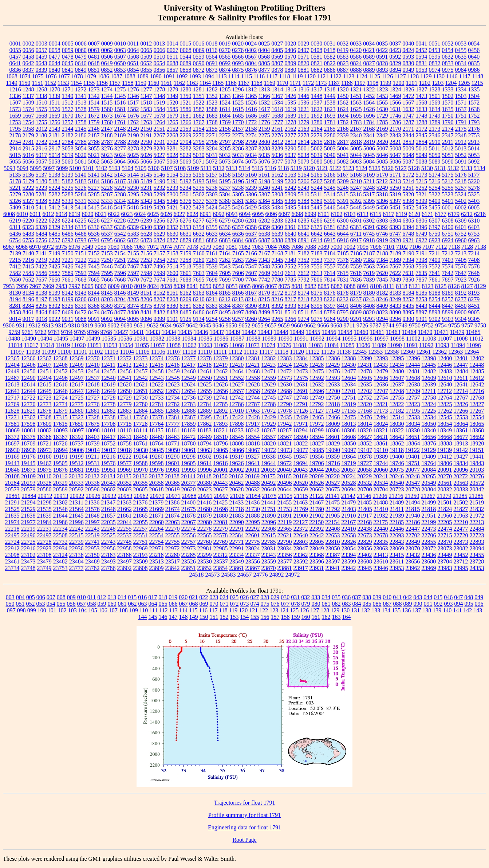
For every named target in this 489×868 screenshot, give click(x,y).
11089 (379, 345)
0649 (107, 63)
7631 (408, 273)
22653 (333, 535)
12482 (429, 371)
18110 (124, 430)
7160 (199, 253)
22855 (429, 542)
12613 (12, 384)
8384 (225, 306)
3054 (81, 148)
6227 (107, 221)
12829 (28, 411)
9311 (22, 325)
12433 (380, 365)
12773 (44, 404)
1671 (81, 116)
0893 (382, 70)
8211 (212, 299)
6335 (80, 227)
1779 (304, 122)
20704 (381, 489)
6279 (225, 221)
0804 (251, 63)
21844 (60, 516)
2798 (238, 142)
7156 (146, 253)
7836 (356, 280)
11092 (426, 345)
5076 (264, 162)
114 (183, 610)
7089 (323, 247)
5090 (448, 162)
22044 (125, 522)
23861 (237, 568)
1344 (107, 96)
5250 (395, 188)
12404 (12, 365)
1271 (68, 89)
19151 (477, 450)
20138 (172, 476)
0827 (369, 63)
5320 (408, 194)
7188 (382, 253)
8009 (114, 286)
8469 (68, 312)
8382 (199, 306)
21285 (460, 496)
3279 (146, 148)
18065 (477, 424)
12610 (445, 378)
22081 (221, 522)
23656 (413, 561)
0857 (173, 70)
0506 (107, 57)
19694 (301, 463)
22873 (461, 542)
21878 (189, 516)
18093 (60, 430)
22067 (189, 522)
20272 (461, 476)
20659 (301, 489)
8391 (264, 306)
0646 (81, 63)
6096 (271, 214)
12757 (413, 398)
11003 (429, 339)
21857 (109, 516)
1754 (28, 122)
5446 (330, 207)
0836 (15, 70)
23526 (189, 561)
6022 (114, 214)
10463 (393, 332)
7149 (55, 253)
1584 (159, 109)
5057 (42, 162)
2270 (199, 135)
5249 (382, 188)
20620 (189, 489)
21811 (397, 509)
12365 (12, 358)
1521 (185, 103)
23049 (317, 548)
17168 (365, 411)
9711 (349, 325)
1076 (51, 76)
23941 (333, 568)
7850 (409, 280)
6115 (376, 214)
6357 (238, 227)
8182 (382, 293)
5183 (81, 181)
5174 (435, 175)
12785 (221, 404)
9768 (106, 332)
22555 (173, 535)
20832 (445, 489)
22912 (12, 548)
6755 (28, 240)
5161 (264, 175)
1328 (435, 89)
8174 (304, 293)
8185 (422, 293)
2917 (55, 148)
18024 (381, 424)
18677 (461, 437)
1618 (277, 109)
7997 (74, 286)
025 (234, 597)
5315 (343, 194)
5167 (343, 175)
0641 (15, 63)
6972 (48, 247)
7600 (173, 273)
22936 (76, 548)
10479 (457, 332)
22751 (141, 542)
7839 (369, 280)
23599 (349, 561)
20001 (221, 470)
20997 (221, 496)
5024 (120, 155)
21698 (221, 509)
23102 (28, 555)
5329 (55, 201)
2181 (55, 135)
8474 (94, 312)
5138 (55, 175)
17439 (301, 417)
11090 (395, 345)
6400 (447, 227)
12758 (429, 398)
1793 (474, 122)
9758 (480, 325)
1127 (400, 76)
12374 (157, 358)
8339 (81, 306)
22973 (189, 548)
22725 (28, 542)
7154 (120, 253)
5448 (356, 207)
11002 (413, 339)
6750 (434, 234)
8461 (28, 312)
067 (184, 604)
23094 (477, 548)
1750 (448, 116)
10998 (397, 339)
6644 (343, 234)
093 (449, 604)
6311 (15, 227)
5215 (421, 181)
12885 (157, 411)
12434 (397, 365)
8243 (369, 299)
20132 (92, 476)
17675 (92, 424)
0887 (343, 70)
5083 (356, 162)
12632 (317, 384)
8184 (409, 293)
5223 (42, 188)
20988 (189, 496)
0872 (199, 70)
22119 (285, 522)
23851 (189, 568)
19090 (333, 450)
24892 (277, 575)
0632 (447, 57)
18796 (221, 443)
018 (163, 597)
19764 (429, 463)
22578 (221, 535)
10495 (61, 339)
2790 (146, 142)
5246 (343, 188)
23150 (92, 555)
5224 (55, 188)
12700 (333, 391)
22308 (269, 529)
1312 (251, 89)
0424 (408, 50)
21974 (12, 522)
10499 (93, 339)
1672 (94, 116)
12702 (365, 391)
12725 (76, 398)
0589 (369, 57)
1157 (115, 83)
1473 (422, 96)
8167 (251, 293)
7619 (369, 273)
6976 (74, 247)
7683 (186, 280)
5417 (120, 207)
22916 (28, 548)
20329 (60, 483)
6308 (448, 221)
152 (224, 617)
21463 (300, 502)
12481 (413, 371)
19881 (76, 470)
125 (294, 610)
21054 (253, 496)
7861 (435, 280)
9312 (35, 325)
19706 (317, 463)
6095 (258, 214)
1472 (409, 96)
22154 (332, 522)
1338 (42, 96)
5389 (317, 201)
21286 (476, 496)
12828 (12, 411)
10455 (313, 332)
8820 (369, 312)
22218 (12, 529)
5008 (395, 148)
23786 (109, 568)
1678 (159, 116)
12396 (413, 358)
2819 (369, 142)
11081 (300, 345)
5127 (401, 168)
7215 (15, 260)
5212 (382, 181)
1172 (308, 83)
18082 (44, 430)
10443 (265, 332)
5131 (440, 168)
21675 (189, 509)
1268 (42, 89)
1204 (451, 83)
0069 (199, 50)
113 (173, 610)
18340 (429, 430)
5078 (291, 162)
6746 (382, 234)
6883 (225, 240)
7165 (238, 253)
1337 (28, 96)
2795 (199, 142)
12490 (28, 378)
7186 (356, 253)
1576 (55, 109)
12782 (173, 404)
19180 (44, 457)
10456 (329, 332)
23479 (44, 561)
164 (347, 617)
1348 (159, 96)
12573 (285, 378)
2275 (264, 135)
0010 (120, 44)
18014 (365, 424)
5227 (94, 188)
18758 (125, 443)
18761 (141, 443)
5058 (55, 162)
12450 (28, 371)
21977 (28, 522)
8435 (409, 306)
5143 (120, 175)
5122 (335, 168)
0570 (290, 57)
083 (347, 604)
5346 (173, 201)
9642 (192, 325)
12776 (92, 404)
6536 (94, 234)
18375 (28, 437)
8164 (212, 293)
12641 (461, 384)
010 (82, 597)
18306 (332, 430)
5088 (422, 162)
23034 (285, 548)
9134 (199, 319)
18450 (141, 437)
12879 (60, 411)
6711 (356, 234)
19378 (364, 457)
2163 (304, 129)
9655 (258, 325)
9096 (146, 319)
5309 (291, 194)
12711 (429, 391)
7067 (140, 247)
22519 (92, 535)
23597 (333, 561)
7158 (173, 253)
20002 (237, 470)
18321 (380, 430)
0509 (146, 57)
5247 (356, 188)
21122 (317, 496)
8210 (199, 299)
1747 (409, 116)
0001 (15, 44)
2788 (120, 142)
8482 (159, 312)
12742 (237, 398)
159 (296, 617)
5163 (291, 175)
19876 (60, 470)
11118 (281, 352)
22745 (125, 542)
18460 (157, 437)
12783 (189, 404)
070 (214, 604)
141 (457, 610)
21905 (333, 516)
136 (406, 610)
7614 (330, 273)
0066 (159, 50)
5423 (198, 207)
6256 (159, 221)
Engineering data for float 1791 (244, 827)
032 (305, 597)
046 (448, 597)
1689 (291, 116)
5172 (409, 175)
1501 (435, 96)
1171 (295, 83)
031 (295, 597)
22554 (157, 535)
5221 (15, 188)
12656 (221, 391)
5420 (159, 207)
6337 (107, 227)
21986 (60, 522)
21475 (332, 502)
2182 (68, 135)
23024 (253, 548)
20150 (220, 476)
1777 (277, 122)
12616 (60, 384)
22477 (461, 529)
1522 (198, 103)
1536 (303, 103)
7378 (343, 260)
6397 (434, 227)
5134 (480, 168)
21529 (28, 509)
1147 (464, 76)
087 (387, 604)
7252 (133, 260)
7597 (133, 273)
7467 (133, 266)
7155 (133, 253)
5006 (369, 148)
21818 (429, 509)
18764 (157, 443)
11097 (17, 352)
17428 (253, 417)
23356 (285, 555)
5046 (382, 155)
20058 (364, 470)
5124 (362, 168)
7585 (28, 273)
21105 (285, 496)
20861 (13, 496)
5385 (277, 201)
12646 (60, 391)
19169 (12, 457)
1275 (120, 89)
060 (112, 604)
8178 (343, 293)
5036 (277, 155)
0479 (81, 57)
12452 (60, 371)
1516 (120, 103)
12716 (477, 391)
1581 (120, 109)
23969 (429, 568)
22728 (44, 542)
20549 (429, 483)
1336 (15, 96)
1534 (277, 103)
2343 (395, 135)
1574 (28, 109)
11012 (476, 339)
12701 (349, 391)
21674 (173, 509)
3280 (159, 148)
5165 (317, 175)
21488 (380, 502)
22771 (237, 542)
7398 (422, 260)
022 (204, 597)
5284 (81, 194)
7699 (225, 280)
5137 (42, 175)
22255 (125, 529)
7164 (225, 253)
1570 (447, 103)
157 (275, 617)
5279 (15, 194)
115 (193, 610)
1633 (422, 109)
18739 (92, 443)
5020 (81, 155)
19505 (60, 463)
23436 (429, 555)
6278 (212, 221)
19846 (12, 470)
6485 (55, 234)
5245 (330, 188)
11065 (221, 345)
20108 (12, 476)
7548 (264, 266)
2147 (107, 129)
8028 (166, 286)
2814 (304, 142)
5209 (343, 181)
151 (214, 617)
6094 (245, 214)
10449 (297, 332)
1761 (120, 122)
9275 (317, 319)
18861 (381, 443)
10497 (77, 339)
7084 (271, 247)
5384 (264, 201)
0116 (212, 50)
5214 (408, 181)
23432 (413, 555)
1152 (50, 83)
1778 (291, 122)
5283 (68, 194)
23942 (349, 568)
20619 (173, 489)
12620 (125, 384)
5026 (146, 155)
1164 (205, 83)
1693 (330, 116)
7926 (474, 280)
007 (51, 597)
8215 (264, 299)
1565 (382, 103)
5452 (408, 207)
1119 (297, 76)
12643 (12, 391)
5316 (356, 194)
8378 (159, 306)
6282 (264, 221)
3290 (291, 148)
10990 (285, 339)
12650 (125, 391)
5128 (414, 168)
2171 (409, 129)
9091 (94, 319)
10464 (409, 332)
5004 (343, 148)
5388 (304, 201)
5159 (238, 175)
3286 (238, 148)
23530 (205, 561)
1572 (474, 103)
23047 (301, 548)
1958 (28, 129)
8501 (277, 312)
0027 (277, 44)
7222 (81, 260)
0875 (238, 70)
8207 (159, 299)
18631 (381, 437)
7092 (350, 247)
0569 (277, 57)
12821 (381, 404)
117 (213, 610)
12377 (189, 358)
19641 (253, 463)
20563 (461, 483)
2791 (159, 142)
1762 (133, 122)
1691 (304, 116)
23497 (125, 561)
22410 (349, 529)
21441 (268, 502)
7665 (94, 280)
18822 (301, 443)
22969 (141, 548)
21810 (381, 509)
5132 (453, 168)
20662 (317, 489)
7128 (467, 247)
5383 (251, 201)
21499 (429, 502)
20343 (109, 483)
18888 (445, 443)
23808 (141, 568)
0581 (316, 57)
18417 (109, 437)
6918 (369, 240)
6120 (414, 214)
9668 (336, 325)
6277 (199, 221)
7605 (225, 273)
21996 (76, 522)
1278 (159, 89)
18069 (12, 430)
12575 (301, 378)
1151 (37, 83)
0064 (133, 50)
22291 (237, 529)
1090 (156, 76)
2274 (251, 135)
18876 (429, 443)
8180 (369, 293)
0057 (42, 50)
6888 (277, 240)
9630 (127, 325)
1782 (343, 122)
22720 (461, 535)
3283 (199, 148)
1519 (159, 103)
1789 (435, 122)
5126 (388, 168)
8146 (120, 293)
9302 (435, 319)
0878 (277, 70)
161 (316, 617)
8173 (291, 293)
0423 (395, 50)
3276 (107, 148)
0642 (28, 63)
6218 (480, 214)
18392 (76, 437)
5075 (251, 162)
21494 (413, 502)
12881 (92, 411)
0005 (68, 44)
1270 (55, 89)
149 (194, 617)
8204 (120, 299)
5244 (317, 188)
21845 (76, 516)
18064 (461, 424)
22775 (253, 542)
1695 (356, 116)
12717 (12, 398)
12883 (125, 411)
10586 (125, 339)
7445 (94, 266)
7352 (304, 260)
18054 (445, 424)
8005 (87, 286)
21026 (237, 496)
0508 (133, 57)
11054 (126, 345)
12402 (477, 358)
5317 (369, 194)
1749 (435, 116)
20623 (205, 489)
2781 (28, 142)
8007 (100, 286)
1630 (382, 109)
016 (142, 597)
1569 (434, 103)
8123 (428, 286)
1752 (474, 116)
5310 (304, 194)
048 (469, 597)
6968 (22, 247)
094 (459, 604)
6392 (382, 227)
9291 (356, 319)
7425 (55, 266)
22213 (477, 522)
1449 (330, 96)
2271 (212, 135)
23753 (60, 568)
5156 (199, 175)
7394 (409, 260)
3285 (225, 148)
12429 (332, 365)
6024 (140, 214)
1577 (68, 109)
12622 (157, 384)
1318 (330, 89)
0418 (330, 50)
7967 (35, 286)
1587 (199, 109)
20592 (76, 489)
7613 (316, 273)
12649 (109, 391)
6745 (369, 234)
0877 (264, 70)
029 (275, 597)
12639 (429, 384)
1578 (81, 109)
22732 (60, 542)
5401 (448, 201)
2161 (277, 129)
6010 (22, 214)
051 (20, 604)
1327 (422, 89)
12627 (237, 384)
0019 (225, 44)
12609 (429, 378)
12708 (397, 391)
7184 (330, 253)
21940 (413, 516)
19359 (332, 457)
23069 (397, 548)
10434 (169, 332)
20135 (124, 476)
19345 (284, 457)
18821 (285, 443)
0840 (55, 70)
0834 (461, 63)
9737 (375, 325)
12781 (157, 404)
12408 (60, 365)
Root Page (244, 840)
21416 (204, 502)
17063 (253, 411)
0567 (251, 57)
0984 (461, 70)
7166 (251, 253)
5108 (180, 168)
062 (133, 604)
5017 (42, 155)
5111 (206, 168)
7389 (395, 260)
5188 (133, 181)
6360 (277, 227)
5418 (133, 207)
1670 (68, 116)
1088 (130, 76)
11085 (347, 345)
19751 (413, 463)
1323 (382, 89)
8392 (277, 306)
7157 (159, 253)
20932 (109, 496)
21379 (156, 502)
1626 (369, 109)
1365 (251, 96)
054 (51, 604)
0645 (68, 63)
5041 (343, 155)
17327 (76, 417)
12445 (429, 365)
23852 (205, 568)
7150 (68, 253)
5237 (225, 188)
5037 (291, 155)
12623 (173, 384)
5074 (238, 162)
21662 (125, 509)
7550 (277, 266)
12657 (237, 391)
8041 (192, 286)
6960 (461, 240)
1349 (173, 96)
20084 (429, 470)
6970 (35, 247)
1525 (238, 103)
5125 (375, 168)
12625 (205, 384)
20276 (477, 476)
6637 (251, 234)
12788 (269, 404)
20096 (461, 470)
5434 (277, 207)
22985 (221, 548)
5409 (15, 207)
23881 (285, 568)
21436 (252, 502)
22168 (364, 522)
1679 (173, 116)
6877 (173, 240)
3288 (264, 148)
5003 (330, 148)
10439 (233, 332)
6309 (461, 221)
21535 (44, 509)
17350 (141, 417)
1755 (42, 122)
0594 (421, 57)
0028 (290, 44)
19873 (28, 470)
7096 (376, 247)
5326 (15, 201)
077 (285, 604)
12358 (391, 352)
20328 (44, 483)
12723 (44, 398)
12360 (407, 352)
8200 (81, 299)
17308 (44, 417)
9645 (205, 325)
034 (326, 597)
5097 (49, 168)
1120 (310, 76)
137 (417, 610)
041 (397, 597)
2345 (422, 135)
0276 (238, 50)
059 (102, 604)
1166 (231, 83)
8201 (94, 299)
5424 (212, 207)
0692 (225, 63)
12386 (333, 358)
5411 (41, 207)
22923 (44, 548)
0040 (408, 44)
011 (92, 597)
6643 (330, 234)
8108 (376, 286)
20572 (477, 483)
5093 (9, 168)
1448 (317, 96)
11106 (158, 352)
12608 (413, 378)
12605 (365, 378)
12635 (365, 384)
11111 (220, 352)
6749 (421, 234)
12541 (125, 378)
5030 (199, 155)
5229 (120, 188)
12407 (44, 365)
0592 (395, 57)
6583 (133, 234)
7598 (146, 273)
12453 (76, 371)
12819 (349, 404)
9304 (461, 319)
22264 (157, 529)
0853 (120, 70)
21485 (364, 502)
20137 (156, 476)
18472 (189, 437)
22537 (125, 535)
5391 (343, 201)
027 (255, 597)
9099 (159, 319)
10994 (333, 339)
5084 (369, 162)
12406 (28, 365)
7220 (55, 260)
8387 (238, 306)
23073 (445, 548)
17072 (269, 411)
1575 (42, 109)
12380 (237, 358)
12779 (125, 404)
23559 (269, 561)
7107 (428, 247)
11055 (142, 345)
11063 (205, 345)
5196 (238, 181)
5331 (81, 201)
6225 (81, 221)
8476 (107, 312)
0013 (159, 44)
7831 (343, 280)
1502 (448, 96)
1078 (77, 76)
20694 (349, 489)
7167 (264, 253)
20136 (140, 476)
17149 (333, 411)
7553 (304, 266)
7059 (114, 247)
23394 (349, 555)
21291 (12, 502)
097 (11, 610)
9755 (454, 325)
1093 (195, 76)
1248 (28, 89)
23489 (92, 561)
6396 (421, 227)
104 (83, 610)
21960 (445, 516)
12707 (381, 391)
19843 (477, 463)
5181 (55, 181)
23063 (381, 548)
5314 (330, 194)
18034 (413, 424)
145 (153, 617)
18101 (109, 430)
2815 (317, 142)
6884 (238, 240)
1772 (251, 122)
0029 (303, 44)
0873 (212, 70)
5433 (264, 207)
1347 (146, 96)
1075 (38, 76)
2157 (238, 129)
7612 (303, 273)
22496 (28, 535)
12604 (349, 378)
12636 (381, 384)
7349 (291, 260)
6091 (205, 214)
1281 (199, 89)
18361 (461, 430)
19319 (236, 457)
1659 (15, 116)
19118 (397, 450)
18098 (92, 430)
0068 (186, 50)
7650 (15, 280)
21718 (237, 509)
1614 (225, 109)
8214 (251, 299)
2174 (448, 129)
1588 (212, 109)
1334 (461, 89)
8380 (173, 306)
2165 (330, 129)
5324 (461, 194)
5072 (212, 162)
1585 (173, 109)
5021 (94, 155)
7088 (310, 247)
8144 (94, 293)
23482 (60, 561)
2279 (317, 135)
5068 (173, 162)
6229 (133, 221)
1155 (89, 83)
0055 (15, 50)
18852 (365, 443)
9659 (284, 325)
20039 (268, 470)
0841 (68, 70)
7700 (238, 280)
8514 (316, 312)
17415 (221, 417)
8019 (140, 286)
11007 (445, 339)
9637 (179, 325)
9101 (173, 319)
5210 (356, 181)
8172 (277, 293)
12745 (269, 398)
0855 (146, 70)
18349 (445, 430)
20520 (301, 483)
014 (122, 597)
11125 (328, 352)
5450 (382, 207)
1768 (212, 122)
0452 (421, 50)
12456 (125, 371)
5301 (186, 194)
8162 (186, 293)
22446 (397, 529)
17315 (60, 417)
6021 (100, 214)
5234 (186, 188)
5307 (264, 194)
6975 (61, 247)
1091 (169, 76)
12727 (92, 398)
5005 (356, 148)
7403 (448, 260)
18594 (317, 437)
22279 (221, 529)
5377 (199, 201)
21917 (365, 516)
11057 (157, 345)
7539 (212, 266)
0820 (304, 63)
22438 (365, 529)
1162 (179, 83)
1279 (173, 89)
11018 (47, 345)
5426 (238, 207)
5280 (28, 194)
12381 (253, 358)
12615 (44, 384)
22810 (333, 542)
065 (163, 604)
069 (204, 604)
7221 (68, 260)
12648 (92, 391)
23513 (157, 561)
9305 (474, 319)
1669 (55, 116)
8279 (474, 299)
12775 (76, 404)
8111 (389, 286)
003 (10, 597)
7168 (277, 253)
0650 (120, 63)
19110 (381, 450)
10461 (377, 332)
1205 (464, 83)
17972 (317, 424)
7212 (447, 253)
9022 (55, 319)
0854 (133, 70)
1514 (94, 103)
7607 (251, 273)
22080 (205, 522)
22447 (413, 529)
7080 (218, 247)
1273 (94, 89)
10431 (137, 332)
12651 (141, 391)
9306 (9, 325)
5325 (474, 194)
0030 (316, 44)
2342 (382, 135)
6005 (474, 207)
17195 (413, 411)
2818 (356, 142)
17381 (173, 417)
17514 (397, 417)
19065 (221, 450)
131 (355, 610)
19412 (445, 457)
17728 (141, 424)
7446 (107, 266)
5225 (68, 188)
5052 (461, 155)
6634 (225, 234)
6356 (225, 227)
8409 (382, 306)
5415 (94, 207)
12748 (301, 398)
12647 (76, 391)
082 (336, 604)
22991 (237, 548)
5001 (304, 148)
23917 (301, 568)
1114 (234, 76)
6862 (120, 240)
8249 (395, 299)
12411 (108, 365)
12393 (381, 358)
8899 (447, 312)
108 (123, 610)
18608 (349, 437)
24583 (229, 575)
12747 (285, 398)
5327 (28, 201)
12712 (445, 391)
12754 (381, 398)
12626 (221, 384)
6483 (28, 234)
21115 (301, 496)
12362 (439, 352)
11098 (33, 352)
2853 (409, 142)
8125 (441, 286)
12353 (375, 352)
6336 (94, 227)
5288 (120, 194)
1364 (238, 96)
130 (345, 610)
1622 (317, 109)
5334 (120, 201)
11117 (266, 352)
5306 (251, 194)
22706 (429, 535)
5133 (466, 168)
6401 (461, 227)
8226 (330, 299)
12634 (349, 384)
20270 (445, 476)
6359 (264, 227)
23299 (205, 555)
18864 (413, 443)
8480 (133, 312)
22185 (397, 522)
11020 (78, 345)
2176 (474, 129)
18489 (205, 437)
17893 (221, 424)
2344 (409, 135)
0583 (343, 57)
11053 (110, 345)
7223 (94, 260)
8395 (317, 306)
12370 (92, 358)
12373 (141, 358)
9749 (402, 325)
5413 (67, 207)
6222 (42, 221)
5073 (225, 162)
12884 (141, 411)
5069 (186, 162)
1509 (28, 103)
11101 (80, 352)
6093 (232, 214)
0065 (146, 50)
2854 (422, 142)
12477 (349, 371)
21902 (317, 516)
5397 (395, 201)
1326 (409, 89)
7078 (192, 247)
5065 (133, 162)
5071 (199, 162)
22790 (285, 542)
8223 (316, 299)
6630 (173, 234)
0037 (395, 44)
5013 (461, 148)
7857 (422, 280)
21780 (317, 509)
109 (134, 610)
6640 (291, 234)
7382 (369, 260)
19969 (125, 470)
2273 (238, 135)
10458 (345, 332)
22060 (157, 522)
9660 (297, 325)
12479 (381, 371)
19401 (413, 457)
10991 (301, 339)
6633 (212, 234)
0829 (395, 63)
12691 (301, 391)
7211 (435, 253)
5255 (448, 188)
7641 (434, 273)
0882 (317, 70)
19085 (317, 450)
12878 (44, 411)
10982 (157, 339)
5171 (395, 175)
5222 (28, 188)
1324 (395, 89)
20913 (61, 496)
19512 (76, 463)
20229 (364, 476)
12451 (44, 371)
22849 (413, 542)
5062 (94, 162)
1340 (68, 96)
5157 (212, 175)
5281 (42, 194)
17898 (237, 424)
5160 (251, 175)
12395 (397, 358)
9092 (107, 319)
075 (265, 604)
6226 (94, 221)
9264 (264, 319)
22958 (125, 548)
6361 (290, 227)
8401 (343, 306)
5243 (304, 188)
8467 (55, 312)
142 (468, 610)
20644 (285, 489)
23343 (269, 555)
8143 (81, 293)
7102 (402, 247)
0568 (264, 57)
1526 (251, 103)
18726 (60, 443)
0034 (369, 44)
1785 (382, 122)
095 (469, 604)
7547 (251, 266)
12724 (60, 398)
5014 (474, 148)
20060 (380, 470)
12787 (253, 404)
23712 (461, 561)
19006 (76, 450)
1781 (330, 122)
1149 (11, 83)
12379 (221, 358)
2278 (304, 135)
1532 (264, 103)
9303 (448, 319)
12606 (381, 378)
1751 (461, 116)
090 (418, 604)
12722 (28, 398)
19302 (204, 457)
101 (52, 610)
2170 (395, 129)
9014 (15, 319)
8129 (480, 286)
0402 (251, 50)
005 (31, 597)
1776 (264, 122)
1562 (343, 103)
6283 (277, 221)
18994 (60, 450)
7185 (343, 253)
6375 (316, 227)
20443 (221, 483)
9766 (93, 332)
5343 (146, 201)
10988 (253, 339)
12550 (205, 378)
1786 (395, 122)
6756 (42, 240)
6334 (67, 227)
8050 (205, 286)
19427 (461, 457)
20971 (173, 496)
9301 (422, 319)
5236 (212, 188)
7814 (330, 280)
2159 (264, 129)
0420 (356, 50)
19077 (301, 450)
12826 (461, 404)
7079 (205, 247)
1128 (413, 76)
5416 (107, 207)
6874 (159, 240)
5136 (28, 175)
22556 (189, 535)
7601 (186, 273)
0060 (81, 50)
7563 (369, 266)
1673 (107, 116)
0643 (42, 63)
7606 (238, 273)
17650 (76, 424)
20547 (413, 483)
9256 (225, 319)
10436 (201, 332)
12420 (236, 365)
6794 (94, 240)
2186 (81, 135)
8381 (186, 306)
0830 (409, 63)
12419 (220, 365)
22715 (445, 535)
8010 (127, 286)
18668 (445, 437)
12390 (365, 358)
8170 (264, 293)
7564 (382, 266)
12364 (472, 352)
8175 (317, 293)
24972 (293, 575)
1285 (225, 89)
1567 (408, 103)
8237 (356, 299)
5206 (304, 181)
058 (92, 604)
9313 (48, 325)
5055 (15, 162)
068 (194, 604)
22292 (253, 529)
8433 (395, 306)
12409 (76, 365)
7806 (317, 280)
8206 (146, 299)
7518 (186, 266)
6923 (435, 240)
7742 (264, 280)
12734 (173, 398)
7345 (277, 260)
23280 (173, 555)
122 (264, 610)
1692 (317, 116)
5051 (448, 155)
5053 (474, 155)
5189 (146, 181)
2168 (369, 129)
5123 (348, 168)
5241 (277, 188)
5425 (225, 207)
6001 (447, 207)
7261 (212, 260)
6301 (356, 221)
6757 (55, 240)
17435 (285, 417)
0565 (225, 57)
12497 (76, 378)
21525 (12, 509)
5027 (159, 155)
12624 (189, 384)
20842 (477, 489)
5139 (68, 175)
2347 (448, 135)
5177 (474, 175)
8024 (153, 286)
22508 (60, 535)
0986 (474, 70)
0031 (330, 44)
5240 (264, 188)
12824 (429, 404)
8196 (28, 299)
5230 (133, 188)
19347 (300, 457)
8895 (408, 312)
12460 (189, 371)
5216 (434, 181)
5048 (409, 155)
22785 (269, 542)
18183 (204, 430)
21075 (269, 496)
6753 (474, 234)
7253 (146, 260)
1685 (238, 116)
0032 (343, 44)
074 (255, 604)
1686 (251, 116)
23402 (365, 555)
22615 (269, 535)
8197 (42, 299)
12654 (189, 391)
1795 (15, 129)
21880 (221, 516)
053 (41, 604)
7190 (409, 253)
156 (265, 617)
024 (224, 597)
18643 (397, 437)
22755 (173, 542)
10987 (237, 339)
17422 (237, 417)
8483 (173, 312)
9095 (133, 319)
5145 (146, 175)
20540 (397, 483)
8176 (330, 293)
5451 (395, 207)
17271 (12, 417)
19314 (220, 457)
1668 (42, 116)
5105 (141, 168)
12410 (92, 365)
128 (325, 610)
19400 (397, 457)
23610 (381, 561)
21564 (76, 509)
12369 (76, 358)
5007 (382, 148)
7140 (28, 253)
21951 (429, 516)
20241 (380, 476)
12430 (348, 365)
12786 (237, 404)
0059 (68, 50)
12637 (397, 384)
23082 (461, 548)
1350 (186, 96)
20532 (365, 483)
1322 (369, 89)
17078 (285, 411)
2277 (291, 135)
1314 (277, 89)
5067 (159, 162)
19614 (205, 463)
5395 (369, 201)
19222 (124, 457)
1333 (448, 89)
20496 (285, 483)
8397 (330, 306)
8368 (94, 306)
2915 (28, 148)
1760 (107, 122)
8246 (382, 299)
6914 (317, 240)
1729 (382, 116)
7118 (454, 247)
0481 (94, 57)
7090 (336, 247)
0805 (264, 63)
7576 (461, 266)
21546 (60, 509)
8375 (146, 306)
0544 (185, 57)
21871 (157, 516)
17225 (429, 411)
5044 (356, 155)
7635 (421, 273)
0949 (409, 70)
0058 (55, 50)
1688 (277, 116)
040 (387, 597)
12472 (285, 371)
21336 (92, 502)
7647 (461, 273)
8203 (107, 299)
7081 (232, 247)
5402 (461, 201)
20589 (60, 489)
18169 (188, 430)
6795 (107, 240)
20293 (28, 483)
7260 (199, 260)
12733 (157, 398)
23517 (173, 561)
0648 (94, 63)
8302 (55, 306)
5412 (54, 207)
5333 (107, 201)
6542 (120, 234)
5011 (435, 148)
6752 (461, 234)
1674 (120, 116)
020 (183, 597)
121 (253, 610)
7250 (107, 260)
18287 (284, 430)
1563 (356, 103)
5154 (173, 175)
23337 (253, 555)
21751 (269, 509)
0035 (382, 44)
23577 (285, 561)
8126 (454, 286)
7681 (173, 280)
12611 (461, 378)
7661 (68, 280)
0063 (120, 50)
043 (418, 597)
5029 (186, 155)
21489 (397, 502)
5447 (343, 207)
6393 (395, 227)
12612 (477, 378)
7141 (42, 253)
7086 (297, 247)
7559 (356, 266)
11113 (251, 352)
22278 (205, 529)
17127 (317, 411)
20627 (221, 489)
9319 (87, 325)
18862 (397, 443)
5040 (330, 155)
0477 (55, 57)
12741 (221, 398)
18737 (76, 443)
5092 (474, 162)
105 (93, 610)
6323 (28, 227)
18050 (429, 424)
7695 (199, 280)
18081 (28, 430)
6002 (461, 207)
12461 (205, 371)
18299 (316, 430)
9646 (218, 325)
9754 (441, 325)
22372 (301, 529)
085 (367, 604)
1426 (291, 96)
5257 (461, 188)
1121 (323, 76)
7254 (159, 260)
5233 (173, 188)
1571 (461, 103)
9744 (389, 325)
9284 (330, 319)
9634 (166, 325)
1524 (225, 103)
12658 (253, 391)
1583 (146, 109)
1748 (422, 116)
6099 (310, 214)
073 (245, 604)
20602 (109, 489)
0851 (94, 70)
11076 (284, 345)
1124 (361, 76)
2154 (199, 129)
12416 (172, 365)
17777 (173, 424)
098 (21, 610)
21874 (173, 516)
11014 (15, 345)
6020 (87, 214)
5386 (291, 201)
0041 (421, 44)
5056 (28, 162)
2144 (68, 129)
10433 (153, 332)
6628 (146, 234)
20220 (332, 476)
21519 (477, 502)
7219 (42, 260)
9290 (343, 319)
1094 (208, 76)
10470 (425, 332)
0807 (277, 63)
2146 (94, 129)
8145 (107, 293)
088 (398, 604)
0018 (212, 44)
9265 (277, 319)
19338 (268, 457)
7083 (258, 247)
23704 (445, 561)
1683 (212, 116)
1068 (12, 76)
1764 (159, 122)
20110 (44, 476)
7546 (238, 266)
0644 (55, 63)
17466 (333, 417)
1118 (285, 76)
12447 (461, 365)
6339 (133, 227)
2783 (55, 142)
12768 (477, 398)
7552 (291, 266)
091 (428, 604)
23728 (477, 561)
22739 (76, 542)
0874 (225, 70)
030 (285, 597)
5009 (409, 148)
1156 (102, 83)
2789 (133, 142)
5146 (159, 175)
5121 (322, 168)
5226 (81, 188)
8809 (356, 312)
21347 (108, 502)
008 (61, 597)
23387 (333, 555)
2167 (356, 129)
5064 (120, 162)
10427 (121, 332)
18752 (109, 443)
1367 (277, 96)
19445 (28, 463)
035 (336, 597)
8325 (68, 306)
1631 (395, 109)
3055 (94, 148)
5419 (146, 207)
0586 (356, 57)
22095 (253, 522)
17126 (301, 411)
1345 (120, 96)
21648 (109, 509)
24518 (197, 575)
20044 (316, 470)
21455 (284, 502)
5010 (422, 148)
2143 (55, 129)
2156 (225, 129)
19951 (109, 470)
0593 (408, 57)
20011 (253, 470)
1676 (133, 116)
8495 (225, 312)
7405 (461, 260)
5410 (28, 207)
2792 (173, 142)
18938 (28, 450)
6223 (55, 221)
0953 (422, 70)
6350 (159, 227)
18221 (220, 430)
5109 (193, 168)
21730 (253, 509)
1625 (356, 109)
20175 (268, 476)
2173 (435, 129)
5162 (277, 175)
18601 (333, 437)
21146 (364, 496)
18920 (477, 443)
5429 (251, 207)
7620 (382, 273)
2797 (225, 142)
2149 (133, 129)
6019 (74, 214)
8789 (330, 312)
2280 (330, 135)
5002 (317, 148)
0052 (447, 44)
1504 (474, 96)
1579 (94, 109)
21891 (285, 516)
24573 (213, 575)
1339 (55, 96)
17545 (445, 417)
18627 (365, 437)
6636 (238, 234)
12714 (461, 391)
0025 (264, 44)
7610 (277, 273)
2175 (461, 129)
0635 (461, 57)
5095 (36, 168)
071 (224, 604)
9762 (41, 332)
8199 (68, 299)
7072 (153, 247)
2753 (474, 135)
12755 (397, 398)
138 (427, 610)
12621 (141, 384)
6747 (395, 234)
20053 (332, 470)
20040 (284, 470)
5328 (42, 201)
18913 (461, 443)
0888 (356, 70)
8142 (68, 293)
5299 (159, 194)
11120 (297, 352)
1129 (426, 76)
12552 (237, 378)
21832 (477, 509)
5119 (296, 168)
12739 (205, 398)
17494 (381, 417)
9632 (153, 325)
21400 (188, 502)
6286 (317, 221)
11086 (363, 345)
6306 (422, 221)
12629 (269, 384)
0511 (172, 57)
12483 (445, 371)
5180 (42, 181)
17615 (60, 424)
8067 (271, 286)
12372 (125, 358)
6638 (264, 234)
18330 (413, 430)
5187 (120, 181)
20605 (141, 489)
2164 (317, 129)
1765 (173, 122)
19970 (141, 470)
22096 (269, 522)
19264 (140, 457)
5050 (435, 155)
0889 (369, 70)
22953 (92, 548)
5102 (101, 168)
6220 (28, 221)
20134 (108, 476)
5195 (225, 181)
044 (428, 597)
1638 (474, 109)
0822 (330, 63)
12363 (456, 352)
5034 (251, 155)
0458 (28, 57)
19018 (125, 450)
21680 (205, 509)
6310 (474, 221)
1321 (356, 89)
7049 (87, 247)
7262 (225, 260)
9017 (28, 319)
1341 (81, 96)
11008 (460, 339)
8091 (363, 286)
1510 (42, 103)
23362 (301, 555)
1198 (373, 83)
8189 (448, 293)
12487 (12, 378)
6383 (356, 227)
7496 (159, 266)
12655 (205, 391)
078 (296, 604)
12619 (109, 384)
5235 (199, 188)
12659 (269, 391)
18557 (269, 437)
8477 (120, 312)
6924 (448, 240)
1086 (103, 76)
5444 (303, 207)
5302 (199, 194)
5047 (395, 155)
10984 (189, 339)
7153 (107, 253)
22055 (141, 522)
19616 (221, 463)
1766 (186, 122)
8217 (290, 299)
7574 (448, 266)
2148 (120, 129)
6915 (330, 240)
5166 (330, 175)
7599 (159, 273)
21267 (428, 496)
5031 (212, 155)
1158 (128, 83)
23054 (349, 548)
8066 (258, 286)
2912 (461, 142)
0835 (474, 63)
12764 (445, 398)
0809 (291, 63)
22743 (109, 542)
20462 (237, 483)
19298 (188, 457)
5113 (231, 168)
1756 (55, 122)
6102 (336, 214)
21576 (92, 509)
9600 (100, 325)
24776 (261, 575)
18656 (429, 437)
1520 (172, 103)
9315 (61, 325)
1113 (221, 76)
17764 (157, 424)
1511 (54, 103)
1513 (80, 103)
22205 (445, 522)
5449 (369, 207)
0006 (81, 44)
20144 (188, 476)
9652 (245, 325)
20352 (125, 483)
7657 (42, 280)
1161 (166, 83)
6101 (323, 214)
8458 (15, 312)
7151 (81, 253)
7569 (422, 266)
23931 (317, 568)
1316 (304, 89)
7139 (15, 253)
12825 (445, 404)
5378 (212, 201)
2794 (186, 142)
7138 (480, 247)
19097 (349, 450)
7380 (356, 260)
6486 (68, 234)
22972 (173, 548)
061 (122, 604)
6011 (35, 214)
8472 (81, 312)
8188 (435, 293)
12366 (28, 358)
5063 (107, 162)
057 (82, 604)
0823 (343, 63)
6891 (304, 240)
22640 (301, 535)
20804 (429, 489)
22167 (348, 522)
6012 (48, 214)
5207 (317, 181)
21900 (301, 516)
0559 (198, 57)
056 (71, 604)
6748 (408, 234)
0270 (225, 50)
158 (285, 617)
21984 (44, 522)
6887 (264, 240)
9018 (42, 319)
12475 (317, 371)
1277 (146, 89)
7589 (68, 273)
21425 (220, 502)
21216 (396, 496)
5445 (316, 207)
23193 (141, 555)
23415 (397, 555)
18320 (364, 430)
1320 (343, 89)
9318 (74, 325)
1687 (264, 116)
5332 (94, 201)
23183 (109, 555)
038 (367, 597)
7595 (107, 273)
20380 (205, 483)
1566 (395, 103)
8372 (120, 306)
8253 (421, 299)
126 (304, 610)
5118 (283, 168)
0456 (474, 50)
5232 (159, 188)
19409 (429, 457)
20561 (445, 483)
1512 (67, 103)
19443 (12, 463)
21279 (444, 496)
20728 (413, 489)
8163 (199, 293)
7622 (395, 273)
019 (173, 597)
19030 (141, 450)
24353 (477, 568)
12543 (157, 378)
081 (326, 604)
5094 (23, 168)
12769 (12, 404)
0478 (68, 57)
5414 (80, 207)
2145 (81, 129)
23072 (429, 548)
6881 (199, 240)
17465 (317, 417)
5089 (435, 162)
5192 (186, 181)
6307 (435, 221)
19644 (269, 463)
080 (316, 604)
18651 (413, 437)
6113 (362, 214)
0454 (447, 50)
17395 (205, 417)
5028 (173, 155)
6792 (68, 240)
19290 (172, 457)
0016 (198, 44)
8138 (42, 293)
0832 (435, 63)
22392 (317, 529)
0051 (434, 44)
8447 (448, 306)
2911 (448, 142)
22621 (285, 535)
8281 (15, 306)
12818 (333, 404)
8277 (461, 299)
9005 (474, 312)
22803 (301, 542)
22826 (349, 542)
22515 (76, 535)
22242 (76, 529)
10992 (317, 339)
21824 (445, 509)
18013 (349, 424)
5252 (422, 188)
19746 (397, 463)
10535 (109, 339)
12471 (269, 371)
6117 (388, 214)
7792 (304, 280)
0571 (303, 57)
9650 (232, 325)
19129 (429, 450)
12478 (365, 371)
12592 (317, 378)
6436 (15, 234)
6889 (291, 240)
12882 (109, 411)
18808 (237, 443)
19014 (92, 450)
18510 (221, 437)
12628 (253, 384)
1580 (107, 109)
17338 (109, 417)
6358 (251, 227)
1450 (343, 96)
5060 (68, 162)
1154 (76, 83)
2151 (159, 129)
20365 (173, 483)
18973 (44, 450)
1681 (186, 116)
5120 (309, 168)
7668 (120, 280)
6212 (467, 214)
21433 (236, 502)
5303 (212, 194)
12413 (140, 365)
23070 (413, 548)
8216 (277, 299)
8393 (291, 306)
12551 (221, 378)
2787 (107, 142)
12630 (285, 384)
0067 (173, 50)
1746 (395, 116)
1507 (15, 103)
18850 (349, 443)
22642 (317, 535)
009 (71, 597)
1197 (360, 83)
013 (112, 597)
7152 (94, 253)
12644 (28, 391)
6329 (54, 227)
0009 (107, 44)
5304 (225, 194)
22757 (189, 542)
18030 (397, 424)
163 (336, 617)
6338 (120, 227)
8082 (310, 286)
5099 (62, 168)
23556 (253, 561)
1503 (461, 96)
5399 (422, 201)
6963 (474, 240)
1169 (270, 83)
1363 (225, 96)
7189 (395, 253)
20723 (397, 489)
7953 (9, 286)
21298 (44, 502)
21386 (172, 502)
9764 (67, 332)
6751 (447, 234)
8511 (303, 312)
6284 (291, 221)
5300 (173, 194)
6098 (297, 214)
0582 (330, 57)
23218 (157, 555)
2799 (251, 142)
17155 (349, 411)
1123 (349, 76)
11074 (268, 345)
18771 (173, 443)
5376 (186, 201)
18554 (253, 437)
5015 (15, 155)
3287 (251, 148)
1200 (399, 83)
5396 (382, 201)
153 (234, 617)
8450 (461, 306)
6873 (146, 240)
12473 (301, 371)
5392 (356, 201)
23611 (397, 561)
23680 (429, 561)
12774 (60, 404)
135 (396, 610)
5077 (277, 162)
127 (315, 610)
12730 (141, 398)
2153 (186, 129)
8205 (133, 299)
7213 (461, 253)
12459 (173, 371)
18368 (477, 430)
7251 (120, 260)
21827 (461, 509)
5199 (277, 181)
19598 (157, 463)
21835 (12, 516)
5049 (422, 155)
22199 (429, 522)
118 (223, 610)
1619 (291, 109)
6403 (474, 227)
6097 (284, 214)
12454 (92, 371)
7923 (461, 280)
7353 (317, 260)
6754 (15, 240)
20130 (76, 476)
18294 (300, 430)
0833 (448, 63)
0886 (330, 70)
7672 (146, 280)
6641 (304, 234)
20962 (141, 496)
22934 (60, 548)
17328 (92, 417)
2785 (81, 142)
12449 (12, 371)
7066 (127, 247)
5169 (369, 175)
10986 (221, 339)
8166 (238, 293)
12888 (189, 411)
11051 (94, 345)
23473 (28, 561)
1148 (478, 76)
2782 (42, 142)
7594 (94, 273)
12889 (205, 411)
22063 (173, 522)
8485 (186, 312)
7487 (146, 266)
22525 (109, 535)
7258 (186, 260)
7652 (28, 280)
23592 (301, 561)
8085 (323, 286)
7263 (238, 260)
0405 (277, 50)
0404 (264, 50)
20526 (317, 483)
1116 (259, 76)
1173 (321, 83)
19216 (108, 457)
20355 (141, 483)
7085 (284, 247)
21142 (348, 496)
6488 (81, 234)
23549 (237, 561)
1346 (133, 96)
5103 (114, 168)
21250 (412, 496)
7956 (22, 286)
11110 (205, 352)
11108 (189, 352)
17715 (125, 424)
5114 (244, 168)
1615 (238, 109)
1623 (330, 109)
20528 (349, 483)
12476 (333, 371)
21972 (477, 516)
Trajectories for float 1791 (245, 803)
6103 (350, 214)
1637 (461, 109)
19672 (285, 463)
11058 (173, 345)
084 (357, 604)
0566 (238, 57)
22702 (413, 535)
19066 (237, 450)
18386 (44, 437)
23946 (381, 568)
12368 (60, 358)
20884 (29, 496)
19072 (269, 450)
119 (233, 610)
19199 (76, 457)
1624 (343, 109)
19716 (333, 463)
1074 (25, 76)
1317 (317, 89)
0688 (173, 63)
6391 (369, 227)
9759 (15, 332)
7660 (55, 280)
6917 (356, 240)
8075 (284, 286)
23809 (157, 568)
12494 (44, 378)
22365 (285, 529)
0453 (434, 50)
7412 (15, 266)
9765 (80, 332)
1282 (212, 89)
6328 (41, 227)
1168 (257, 83)
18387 (60, 437)
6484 (42, 234)
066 (173, 604)
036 (346, 597)
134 (386, 610)
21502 (461, 502)
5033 (238, 155)
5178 (15, 181)
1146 (452, 76)
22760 (205, 542)
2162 (291, 129)
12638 (413, 384)
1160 (153, 83)
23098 (12, 555)
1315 (291, 89)
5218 (461, 181)
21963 (461, 516)
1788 (422, 122)
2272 (225, 135)
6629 (159, 234)
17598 (28, 424)
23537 (221, 561)
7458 (120, 266)
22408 (333, 529)
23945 (365, 568)
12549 (189, 378)
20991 (205, 496)
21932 (381, 516)
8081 (297, 286)
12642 (477, 384)
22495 (12, 535)
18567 (285, 437)
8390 (251, 306)
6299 (330, 221)
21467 (316, 502)
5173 (422, 175)
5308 (277, 194)
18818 (253, 443)
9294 (382, 319)
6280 (238, 221)
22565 (205, 535)
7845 (382, 280)
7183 (317, 253)
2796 (212, 142)
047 (458, 597)
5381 (238, 201)
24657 (245, 575)
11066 (236, 345)
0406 (290, 50)
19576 (109, 463)
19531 (92, 463)
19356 (316, 457)
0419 (343, 50)
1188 (347, 83)
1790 (448, 122)
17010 (237, 411)
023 (214, 597)
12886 (173, 411)
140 (447, 610)
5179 (28, 181)
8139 (55, 293)
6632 (199, 234)
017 (153, 597)
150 (204, 617)
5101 (88, 168)
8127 (467, 286)
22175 (380, 522)
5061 (81, 162)
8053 (232, 286)
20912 (45, 496)
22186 (413, 522)
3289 (277, 148)
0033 (356, 44)
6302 (369, 221)
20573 (12, 489)
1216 (15, 89)
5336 (133, 201)
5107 (167, 168)
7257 (173, 260)
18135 (156, 430)
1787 (409, 122)
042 (407, 597)
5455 (434, 207)
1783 (356, 122)
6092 (218, 214)
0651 (133, 63)
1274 (107, 89)
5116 (270, 168)
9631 (140, 325)
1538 (330, 103)
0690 (199, 63)
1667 (28, 116)
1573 (15, 109)
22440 (381, 529)
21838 (28, 516)
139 (437, 610)
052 (31, 604)
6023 (127, 214)
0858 (186, 70)
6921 (409, 240)
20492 (269, 483)
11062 (189, 345)
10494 (45, 339)
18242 (252, 430)
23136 (76, 555)
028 (265, 597)
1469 (395, 96)
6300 (343, 221)
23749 (44, 568)
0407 (303, 50)
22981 (205, 548)
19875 (44, 470)
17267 (477, 411)
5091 (461, 162)
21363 (124, 502)
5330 (68, 201)
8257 (447, 299)
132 (366, 610)
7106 (415, 247)
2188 (107, 135)
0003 (42, 44)
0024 (251, 44)
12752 (365, 398)
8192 (461, 293)
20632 (253, 489)
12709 (413, 391)
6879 (186, 240)
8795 (343, 312)
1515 (107, 103)
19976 (157, 470)
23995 (461, 568)
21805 (365, 509)
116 (203, 610)
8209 (186, 299)
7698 (212, 280)
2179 (28, 135)
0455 (461, 50)
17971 (301, 424)
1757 (68, 122)
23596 (317, 561)
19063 (205, 450)
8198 (55, 299)
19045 (157, 450)
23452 (461, 555)
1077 (64, 76)
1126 (387, 76)
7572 (435, 266)
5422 (185, 207)
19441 (477, 457)
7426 (68, 266)
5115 (257, 168)
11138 (344, 352)
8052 (218, 286)
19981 (173, 470)
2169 (382, 129)
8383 (212, 306)
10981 (141, 339)
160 (306, 617)
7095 (363, 247)
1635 (448, 109)
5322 (434, 194)
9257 (238, 319)
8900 (461, 312)
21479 (348, 502)
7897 (448, 280)
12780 (141, 404)
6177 (441, 214)
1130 (439, 76)
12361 (423, 352)
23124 (60, 555)
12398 (429, 358)
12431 (364, 365)
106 (103, 610)
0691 (212, 63)
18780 (189, 443)
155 (255, 617)
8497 (238, 312)
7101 (389, 247)
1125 (374, 76)
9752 (428, 325)
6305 (409, 221)
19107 (365, 450)
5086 (395, 162)
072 (234, 604)
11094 (458, 345)
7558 (343, 266)
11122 (313, 352)
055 (61, 604)
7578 (474, 266)
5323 (447, 194)
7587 (55, 273)
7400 (435, 260)
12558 (253, 378)
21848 (92, 516)
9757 (467, 325)
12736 (189, 398)
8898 (434, 312)
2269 (186, 135)
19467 (44, 463)
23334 (237, 555)
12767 (461, 398)
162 (326, 617)
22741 (92, 542)
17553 (461, 417)
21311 (76, 502)
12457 (141, 371)
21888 (253, 516)
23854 (221, 568)
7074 (166, 247)
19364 (348, 457)
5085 (382, 162)
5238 (238, 188)
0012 (146, 44)
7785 (291, 280)
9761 (28, 332)
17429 (269, 417)
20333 (76, 483)
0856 (159, 70)
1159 (140, 83)
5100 (75, 168)
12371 (109, 358)
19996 (205, 470)
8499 (264, 312)
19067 (253, 450)
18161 (172, 430)
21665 (141, 509)
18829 (333, 443)
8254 (434, 299)
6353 (185, 227)
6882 (212, 240)
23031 (269, 548)
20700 (365, 489)
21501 (445, 502)
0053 (461, 44)
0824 (356, 63)
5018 (55, 155)
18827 (317, 443)
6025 (153, 214)
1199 (385, 83)
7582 (15, 273)
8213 (238, 299)
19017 (109, 450)
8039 (179, 286)
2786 (94, 142)
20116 (60, 476)
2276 (277, 135)
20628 (237, 489)
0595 (434, 57)
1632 (409, 109)
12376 (173, 358)
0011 (133, 44)
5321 (421, 194)
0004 (55, 44)
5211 (369, 181)
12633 (333, 384)
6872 (133, 240)
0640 (474, 57)
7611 (290, 273)
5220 (474, 181)
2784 (68, 142)
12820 (365, 404)
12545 (173, 378)
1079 (90, 76)
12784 (205, 404)
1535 (290, 103)
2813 (291, 142)
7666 (107, 280)
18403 (92, 437)
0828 (382, 63)
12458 (157, 371)
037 (356, 597)
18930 (12, 450)
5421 (172, 207)
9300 (409, 319)
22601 (253, 535)
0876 (251, 70)
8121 (415, 286)
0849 (81, 70)
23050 (333, 548)
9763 (54, 332)
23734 (12, 568)
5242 (291, 188)
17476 (365, 417)
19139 (445, 450)
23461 (12, 561)
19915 (92, 470)
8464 (42, 312)
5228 (107, 188)
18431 (125, 437)
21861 (125, 516)
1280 (186, 89)
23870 (269, 568)
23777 (76, 568)
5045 (369, 155)
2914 (15, 148)
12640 (445, 384)
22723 (477, 535)
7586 (42, 273)
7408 (474, 260)
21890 (269, 516)
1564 (369, 103)
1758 (81, 122)
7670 (133, 280)
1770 (238, 122)
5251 (409, 188)
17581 (12, 424)
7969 (48, 286)
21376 (140, 502)
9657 (271, 325)
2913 (474, 142)
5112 (219, 168)
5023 (107, 155)
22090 (237, 522)
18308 (348, 430)
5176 (461, 175)
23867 (253, 568)
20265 (429, 476)
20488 (253, 483)
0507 (120, 57)
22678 (381, 535)
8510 (291, 312)
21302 (60, 502)
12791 (301, 404)
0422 (382, 50)
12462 (221, 371)
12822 (397, 404)
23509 (141, 561)
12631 (301, 384)
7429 (81, 266)
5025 (133, 155)
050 (10, 604)
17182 (397, 411)
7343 (264, 260)
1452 (369, 96)
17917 (253, 424)
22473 (429, 529)
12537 (92, 378)
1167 (244, 83)
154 (245, 617)
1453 (382, 96)
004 (20, 597)
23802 (125, 568)
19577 (125, 463)
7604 (212, 273)
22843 (397, 542)
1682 (199, 116)
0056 (28, 50)
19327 (252, 457)
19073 (285, 450)
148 (184, 617)
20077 (413, 470)
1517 (133, 103)
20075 (397, 470)
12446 (445, 365)
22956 (109, 548)
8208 (173, 299)
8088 (350, 286)
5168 (356, 175)
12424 (284, 365)
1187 (334, 83)
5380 (225, 201)
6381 (330, 227)
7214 (474, 253)
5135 (15, 175)
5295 (133, 194)
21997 (92, 522)
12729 (125, 398)
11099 (49, 352)
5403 (474, 201)
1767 (199, 122)
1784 (369, 122)
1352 (212, 96)
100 (42, 610)
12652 (157, 391)
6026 (166, 214)
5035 (264, 155)
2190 (133, 135)
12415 (156, 365)
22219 (28, 529)
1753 (15, 122)
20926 (93, 496)
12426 (300, 365)
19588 (141, 463)
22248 (109, 529)
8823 (382, 312)
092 (438, 604)
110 (144, 610)
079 (306, 604)
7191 (422, 253)
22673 (365, 535)
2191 (146, 135)
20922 (77, 496)
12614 (28, 384)
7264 (251, 260)
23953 (397, 568)
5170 (382, 175)
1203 (438, 83)
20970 (157, 496)
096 (479, 604)
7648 (474, 273)
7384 (382, 260)
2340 (356, 135)
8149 (133, 293)
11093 (442, 345)
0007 (94, 44)
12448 (477, 365)
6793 (81, 240)
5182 (68, 181)
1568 (421, 103)
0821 (317, 63)
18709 (28, 443)
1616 (251, 109)
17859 (189, 424)
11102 (96, 352)
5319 (395, 194)
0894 (395, 70)
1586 (186, 109)
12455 (109, 371)
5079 (304, 162)
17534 (429, 417)
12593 (333, 378)
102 (62, 610)
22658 (349, 535)
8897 (421, 312)
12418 (204, 365)
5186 (107, 181)
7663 (81, 280)
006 (41, 597)
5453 (421, 207)
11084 (332, 345)
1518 (146, 103)
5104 (127, 168)
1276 (133, 89)
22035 (109, 522)
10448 (281, 332)
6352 (172, 227)
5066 (146, 162)
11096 (474, 345)
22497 (44, 535)
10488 (13, 339)
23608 (365, 561)
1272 (81, 89)
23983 (445, 568)
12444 (413, 365)
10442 (249, 332)
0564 (212, 57)
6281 (251, 221)
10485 (473, 332)
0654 (159, 63)
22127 (300, 522)
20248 (413, 476)
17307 (28, 417)
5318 (382, 194)
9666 (323, 325)
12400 (445, 358)
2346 (435, 135)
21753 (285, 509)
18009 (333, 424)
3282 (186, 148)
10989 (269, 339)
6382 (343, 227)
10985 (205, 339)
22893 (477, 542)
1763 (146, 122)
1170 (282, 83)
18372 (12, 437)
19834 (461, 463)
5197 (251, 181)
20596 (92, 489)
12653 (173, 391)
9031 (68, 319)
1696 (369, 116)
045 (438, 597)
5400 (435, 201)
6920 (395, 240)
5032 (225, 155)
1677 (146, 116)
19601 (173, 463)
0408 (316, 50)
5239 (251, 188)
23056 (365, 548)
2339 (343, 135)
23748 (28, 568)
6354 (198, 227)
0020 (238, 44)
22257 (141, 529)
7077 (179, 247)
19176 (28, 457)
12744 (253, 398)
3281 (173, 148)
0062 (107, 50)
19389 (380, 457)
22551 (141, 535)
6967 (9, 247)
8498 (251, 312)
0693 (238, 63)
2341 (369, 135)
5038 (304, 155)
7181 (291, 253)
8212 (225, 299)
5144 (133, 175)
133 (376, 610)
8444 (435, 306)
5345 (159, 201)
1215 (477, 83)
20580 (44, 489)
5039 (317, 155)
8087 (336, 286)
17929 (269, 424)
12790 (285, 404)
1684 (225, 116)
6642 (317, 234)
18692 (477, 437)
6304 (395, 221)
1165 (218, 83)
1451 (356, 96)
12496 (60, 378)
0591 (382, 57)
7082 (245, 247)
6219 (15, 221)
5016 (28, 155)
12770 (28, 404)
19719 (349, 463)
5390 (330, 201)
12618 (92, 384)
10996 (365, 339)
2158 (251, 129)
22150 (316, 522)
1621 (304, 109)
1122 (336, 76)
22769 (221, 542)
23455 (477, 555)
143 (478, 610)
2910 (435, 142)
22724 (12, 542)
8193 (474, 293)
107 (113, 610)
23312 (221, 555)
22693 (397, 535)
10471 (441, 332)
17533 (413, 417)
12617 (76, 384)
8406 (356, 306)
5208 (330, 181)
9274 (304, 319)
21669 (157, 509)
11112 (235, 352)
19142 (461, 450)
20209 (316, 476)
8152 (159, 293)
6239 (146, 221)
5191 (173, 181)
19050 (173, 450)
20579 (28, 489)
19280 (156, 457)
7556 (317, 266)
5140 (81, 175)
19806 (445, 463)
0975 (448, 70)
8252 (408, 299)
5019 (68, 155)
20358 (157, 483)
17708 (109, 424)
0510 (159, 57)
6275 (173, 221)
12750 (333, 398)
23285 (189, 555)
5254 (435, 188)
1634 (435, 109)
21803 (349, 509)
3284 (212, 148)
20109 (28, 476)
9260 (251, 319)
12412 (124, 365)
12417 (188, 365)
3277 (120, 148)
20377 (189, 483)
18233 (236, 430)
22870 (445, 542)
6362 (303, 227)
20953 (125, 496)
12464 (237, 371)
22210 (461, 522)
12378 (205, 358)
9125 (186, 319)
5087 (409, 162)
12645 (44, 391)
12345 (359, 352)
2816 (330, 142)
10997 (381, 339)
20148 (204, 476)
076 (275, 604)
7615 (343, 273)
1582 (133, 109)
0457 (15, 57)
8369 (107, 306)
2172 (422, 129)
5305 (238, 194)
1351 (199, 96)
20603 (125, 489)
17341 (125, 417)
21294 (28, 502)
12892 (221, 411)
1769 (225, 122)
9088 (81, 319)
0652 (146, 63)
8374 (133, 306)
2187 (94, 135)
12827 (477, 404)
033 (316, 597)
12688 (285, 391)
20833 (461, 489)
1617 (264, 109)
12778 (109, 404)
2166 (343, 129)
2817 (343, 142)
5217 (447, 181)
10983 (173, 339)
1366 (264, 96)
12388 (349, 358)
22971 (157, 548)
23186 (125, 555)
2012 (42, 129)
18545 (237, 437)
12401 (461, 358)
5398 (409, 201)
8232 (343, 299)
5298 (146, 194)
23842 (173, 568)
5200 (291, 181)
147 (173, 617)
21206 (380, 496)
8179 (356, 293)
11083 (316, 345)
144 (143, 617)
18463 (173, 437)
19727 (365, 463)
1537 (316, 103)
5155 (186, 175)
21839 (44, 516)
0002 (28, 44)
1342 (94, 96)
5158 (225, 175)
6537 (107, 234)
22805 (317, 542)
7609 (264, 273)
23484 (76, 561)
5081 (330, 162)
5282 (55, 194)
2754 (15, 142)
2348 (461, 135)
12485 (477, 371)
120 (243, 610)
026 (244, 597)
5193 (199, 181)
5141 (94, 175)
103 (72, 610)
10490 (29, 339)
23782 (92, 568)
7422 (42, 266)
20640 (269, 489)
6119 (401, 214)
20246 (397, 476)
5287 (107, 194)
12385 (317, 358)
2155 (212, 129)
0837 (28, 70)
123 (274, 610)
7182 (304, 253)
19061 (189, 450)
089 (408, 604)
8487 (212, 312)
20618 (157, 489)
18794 (205, 443)
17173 (381, 411)
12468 (253, 371)
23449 (445, 555)
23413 (381, 555)
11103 (111, 352)
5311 (317, 194)
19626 (237, 463)
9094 (120, 319)
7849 (395, 280)
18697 (12, 443)
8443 (422, 306)
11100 (65, 352)
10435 (185, 332)
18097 (76, 430)
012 (102, 597)
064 (153, 604)
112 (163, 610)
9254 (212, 319)
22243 (92, 529)
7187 (369, 253)
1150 (25, 83)
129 (335, 610)
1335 (474, 89)
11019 (63, 345)
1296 (238, 89)
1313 (264, 89)
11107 (174, 352)
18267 (268, 430)
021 (193, 597)
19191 (60, 457)
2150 (146, 129)
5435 (290, 207)
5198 (264, 181)
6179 (454, 214)
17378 (157, 417)
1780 (317, 122)
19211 (92, 457)
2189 (120, 135)
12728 (109, 398)
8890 (395, 312)
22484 (477, 529)
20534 (381, 483)
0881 (304, 70)
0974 (435, 70)
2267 (159, 135)
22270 (173, 529)
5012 (447, 148)
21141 (332, 496)
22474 (445, 529)
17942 (285, 424)
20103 (477, 470)
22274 (189, 529)
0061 (94, 50)
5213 (395, 181)
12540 (109, 378)
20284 (12, 483)
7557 (330, 266)
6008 (9, 214)
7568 (409, 266)
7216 (28, 260)
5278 (474, 188)
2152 (173, 129)
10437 (217, 332)
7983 (61, 286)
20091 (445, 470)
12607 (397, 378)
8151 (146, 293)
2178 (15, 135)
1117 (272, 76)
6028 (192, 214)
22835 (381, 542)
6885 (251, 240)
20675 (333, 489)
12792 (317, 404)
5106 (154, 168)
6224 (68, 221)
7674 (159, 280)
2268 (173, 135)
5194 (212, 181)
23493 (109, 561)
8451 (474, 306)
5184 (94, 181)
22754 (157, 542)
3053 (68, 148)
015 (132, 597)
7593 (81, 273)
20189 (300, 476)
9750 (415, 325)
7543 (225, 266)
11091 (411, 345)
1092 (182, 76)
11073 (253, 345)
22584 (237, 535)
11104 (127, 352)
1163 (192, 83)
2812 (277, 142)
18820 (269, 443)
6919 (382, 240)
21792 (333, 509)
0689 (186, 63)
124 (284, 610)
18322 (397, 430)
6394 (408, 227)
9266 (291, 319)
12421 (252, 365)
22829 (365, 542)
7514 (173, 266)
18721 (44, 443)
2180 (42, 135)
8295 (42, 306)
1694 (343, 116)
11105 (143, 352)
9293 (369, 319)
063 (143, 604)
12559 (269, 378)
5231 (146, 188)
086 (377, 604)
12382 (269, 358)
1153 (63, 83)
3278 (133, 148)
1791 (461, 122)
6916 (343, 240)
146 (163, 617)
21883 (237, 516)
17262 (445, 411)
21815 (413, 509)
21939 (397, 516)
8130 (15, 293)
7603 (199, 273)
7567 (395, 266)
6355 (212, 227)
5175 (448, 175)
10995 (349, 339)
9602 (114, 325)
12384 (301, 358)
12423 (268, 365)
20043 (300, 470)
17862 (205, 424)
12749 (317, 398)
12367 (44, 358)
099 (32, 610)
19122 (413, 450)
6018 (61, 214)
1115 (246, 76)
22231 (44, 529)
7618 (356, 273)
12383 (285, 358)
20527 (333, 483)
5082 (343, 162)
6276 (186, 221)
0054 (474, 44)
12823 (413, 404)
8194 (15, 299)
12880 (76, 411)
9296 (395, 319)
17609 (44, 424)
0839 (42, 70)
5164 (304, 175)
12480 (397, 371)
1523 (212, 103)
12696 (317, 391)
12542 (141, 378)
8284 (28, 306)
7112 (441, 247)
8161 (173, 293)
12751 (349, 398)
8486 (199, 312)
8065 (245, 286)
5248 (369, 188)
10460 (361, 332)
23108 (44, 555)
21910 (349, 516)
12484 (461, 371)
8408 (369, 306)
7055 (100, 247)
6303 (382, 221)
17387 (189, 417)
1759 (94, 122)
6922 (422, 240)
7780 (277, 280)
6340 (146, 227)
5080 (317, 162)
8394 (304, 306)
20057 (348, 470)
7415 (28, 266)
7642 (447, 273)
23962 (413, 568)
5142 (107, 175)
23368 (317, 555)
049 (479, 597)
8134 (28, 293)
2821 (395, 142)
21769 (301, 509)
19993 (189, 470)
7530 (199, 266)
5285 (94, 194)
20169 (252, 476)
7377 (330, 260)
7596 (120, 273)
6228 (120, 221)
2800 (264, 142)
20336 (92, 483)
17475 (349, 417)
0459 (42, 57)
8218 (303, 299)
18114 (140, 430)
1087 (117, 76)
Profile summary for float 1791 (244, 815)
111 (153, 610)
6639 (277, 234)
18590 (301, 437)
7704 (251, 280)
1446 (304, 96)
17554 (477, 417)
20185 (284, 476)
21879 (205, 516)
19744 (381, 463)
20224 (348, 476)
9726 (362, 325)
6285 (304, 221)
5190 (159, 181)
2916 (42, 148)
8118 (401, 286)
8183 (395, 293)
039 (377, 597)
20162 (236, 476)
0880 (291, 70)
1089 (143, 76)
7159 (186, 253)
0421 (369, 50)
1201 (412, 83)
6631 (186, 234)
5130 (427, 168)
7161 (212, 253)
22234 (60, 529)
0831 (422, 63)
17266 (461, 411)
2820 (382, 142)
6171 (427, 214)
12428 (316, 365)
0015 (185, 44)
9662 (310, 325)
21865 (141, 516)
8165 (225, 293)
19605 (189, 463)
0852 (107, 70)
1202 (425, 83)
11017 (31, 345)
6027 (179, 214)
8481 (146, 312)
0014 (172, 44)
